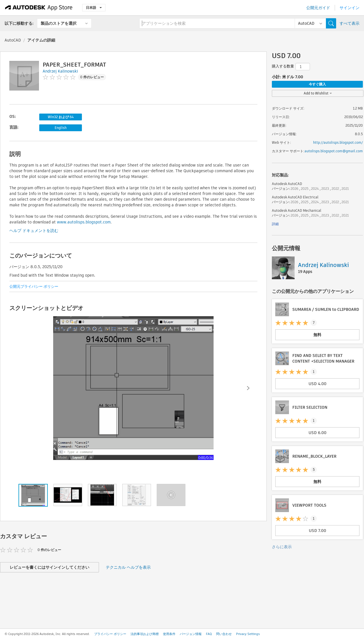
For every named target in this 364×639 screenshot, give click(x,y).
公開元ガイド (318, 8)
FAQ (209, 634)
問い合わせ (224, 634)
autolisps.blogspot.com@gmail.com (334, 151)
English (61, 128)
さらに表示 (282, 547)
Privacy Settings (248, 634)
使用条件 (169, 634)
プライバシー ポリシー (110, 634)
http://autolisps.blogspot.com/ (338, 142)
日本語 (94, 8)
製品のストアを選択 (59, 23)
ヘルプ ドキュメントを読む (34, 231)
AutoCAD (13, 40)
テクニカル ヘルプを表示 (128, 567)
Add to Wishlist (318, 93)
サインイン (349, 8)
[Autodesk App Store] (39, 8)
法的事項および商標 (145, 634)
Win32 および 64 (61, 117)
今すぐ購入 (317, 84)
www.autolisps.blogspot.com (84, 222)
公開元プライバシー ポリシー (34, 286)
